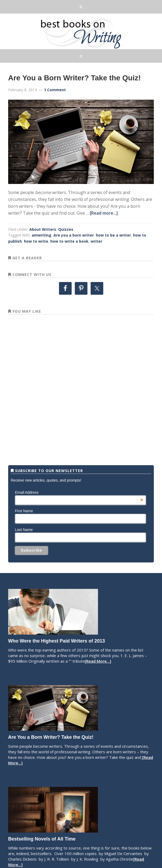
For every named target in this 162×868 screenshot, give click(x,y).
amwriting (41, 235)
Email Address (79, 492)
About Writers (43, 229)
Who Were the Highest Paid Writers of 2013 (57, 641)
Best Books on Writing (81, 33)
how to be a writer (113, 235)
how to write (36, 241)
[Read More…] (98, 661)
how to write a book (69, 241)
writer (96, 241)
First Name (24, 511)
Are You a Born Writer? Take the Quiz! (75, 78)
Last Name (24, 530)
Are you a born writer (74, 235)
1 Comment (55, 90)
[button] (81, 7)
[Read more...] (104, 213)
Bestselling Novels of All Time (42, 839)
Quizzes (66, 229)
